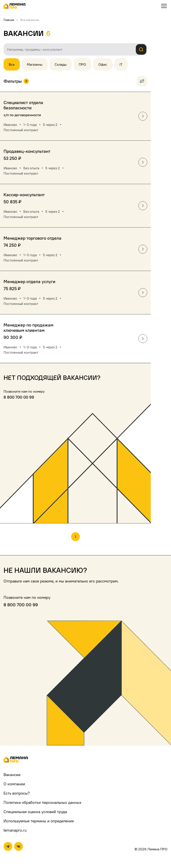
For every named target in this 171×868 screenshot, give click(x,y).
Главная (9, 20)
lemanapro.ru (15, 830)
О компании (14, 784)
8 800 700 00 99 (19, 397)
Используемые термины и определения (39, 821)
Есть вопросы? (17, 793)
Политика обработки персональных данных (42, 802)
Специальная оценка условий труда (35, 812)
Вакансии (12, 775)
